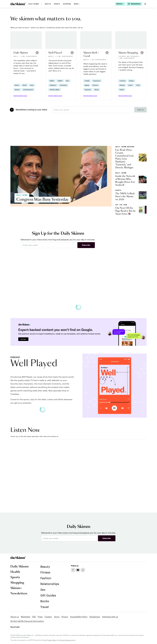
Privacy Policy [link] (52, 640)
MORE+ (77, 4)
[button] (26, 66)
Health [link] (48, 4)
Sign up (141, 110)
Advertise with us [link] (110, 617)
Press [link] (40, 617)
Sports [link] (57, 4)
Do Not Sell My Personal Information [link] (27, 621)
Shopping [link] (67, 4)
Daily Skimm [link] (34, 4)
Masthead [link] (25, 617)
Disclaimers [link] (95, 617)
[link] (18, 4)
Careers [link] (48, 617)
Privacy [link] (65, 617)
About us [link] (15, 617)
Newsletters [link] (19, 594)
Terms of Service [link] (66, 640)
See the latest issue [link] (20, 96)
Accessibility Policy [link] (79, 617)
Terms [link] (57, 617)
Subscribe (86, 245)
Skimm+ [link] (16, 588)
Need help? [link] (15, 627)
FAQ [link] (34, 617)
